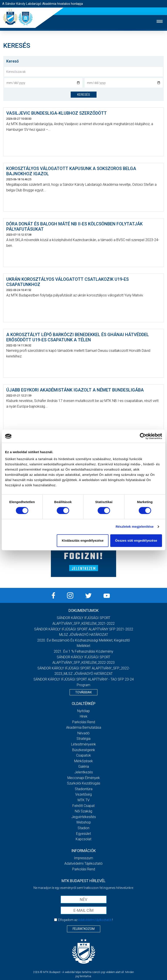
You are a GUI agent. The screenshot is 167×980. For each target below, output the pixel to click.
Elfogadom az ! (85, 920)
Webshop (84, 822)
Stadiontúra (84, 789)
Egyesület (83, 834)
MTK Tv (84, 800)
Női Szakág (83, 811)
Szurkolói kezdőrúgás (84, 783)
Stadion (83, 828)
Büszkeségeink (84, 750)
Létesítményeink (83, 744)
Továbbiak (83, 692)
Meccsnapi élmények (84, 778)
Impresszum (83, 858)
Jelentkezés (84, 772)
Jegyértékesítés (84, 817)
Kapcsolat (83, 839)
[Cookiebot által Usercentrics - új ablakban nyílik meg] (143, 436)
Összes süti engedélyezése (136, 540)
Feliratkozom (84, 929)
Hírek (84, 716)
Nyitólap (83, 711)
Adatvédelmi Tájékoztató (83, 863)
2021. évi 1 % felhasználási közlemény (83, 651)
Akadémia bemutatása (84, 727)
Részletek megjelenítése (135, 527)
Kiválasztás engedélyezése (83, 540)
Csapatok (83, 755)
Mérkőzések (83, 761)
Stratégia (83, 739)
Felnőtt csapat (83, 806)
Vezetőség (83, 794)
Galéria (84, 766)
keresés (84, 95)
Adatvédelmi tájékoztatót (95, 920)
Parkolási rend (84, 722)
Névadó (83, 733)
